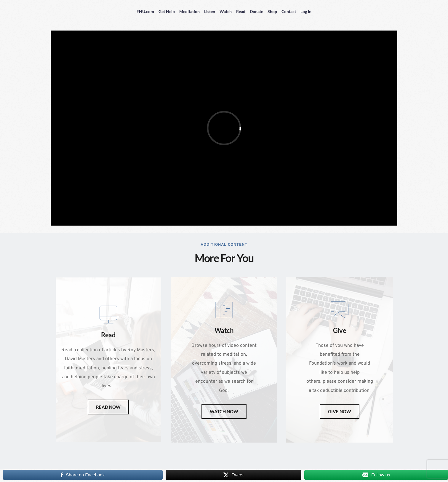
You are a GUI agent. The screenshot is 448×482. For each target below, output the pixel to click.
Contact (289, 11)
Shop (272, 11)
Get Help (167, 11)
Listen (210, 11)
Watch (226, 11)
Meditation (189, 11)
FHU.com (145, 11)
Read (241, 11)
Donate (256, 11)
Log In (306, 11)
